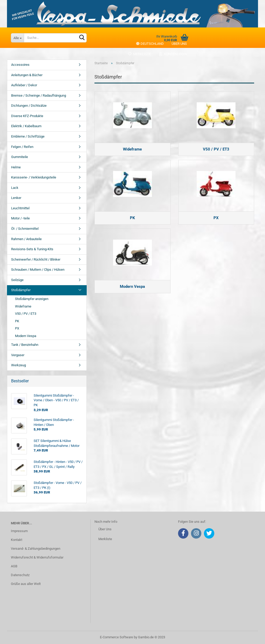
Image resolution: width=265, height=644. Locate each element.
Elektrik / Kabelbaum (26, 126)
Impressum (19, 531)
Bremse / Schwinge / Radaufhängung (39, 95)
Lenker (16, 198)
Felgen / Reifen (22, 147)
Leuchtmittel (20, 208)
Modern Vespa (26, 336)
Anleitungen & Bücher (27, 75)
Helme (16, 167)
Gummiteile (20, 157)
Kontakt (17, 540)
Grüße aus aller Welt (26, 584)
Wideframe (23, 306)
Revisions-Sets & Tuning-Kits (32, 249)
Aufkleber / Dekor (24, 85)
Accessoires (20, 65)
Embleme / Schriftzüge (28, 136)
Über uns (179, 44)
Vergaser (18, 355)
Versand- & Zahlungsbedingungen (36, 549)
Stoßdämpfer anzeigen (32, 299)
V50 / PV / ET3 (26, 314)
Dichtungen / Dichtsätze (29, 106)
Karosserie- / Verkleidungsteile (34, 177)
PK (17, 321)
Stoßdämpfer (21, 290)
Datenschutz (20, 575)
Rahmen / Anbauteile (26, 239)
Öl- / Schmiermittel (25, 229)
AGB (14, 566)
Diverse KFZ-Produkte (27, 116)
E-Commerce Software (116, 637)
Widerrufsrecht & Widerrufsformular (37, 557)
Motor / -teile (20, 218)
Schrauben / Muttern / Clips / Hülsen (38, 270)
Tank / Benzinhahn (25, 345)
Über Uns (105, 529)
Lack (15, 188)
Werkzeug (19, 365)
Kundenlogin (173, 54)
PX (17, 328)
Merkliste (139, 54)
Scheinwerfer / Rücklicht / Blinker (36, 259)
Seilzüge (17, 280)
